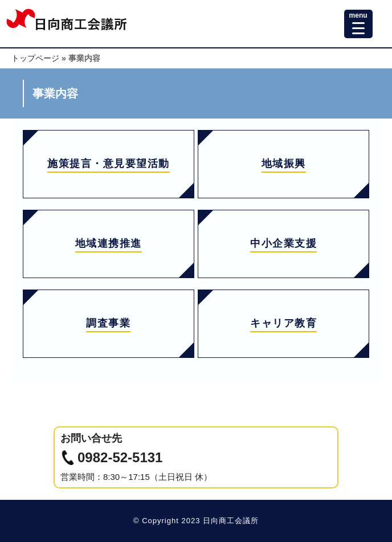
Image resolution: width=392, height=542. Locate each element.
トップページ (35, 58)
